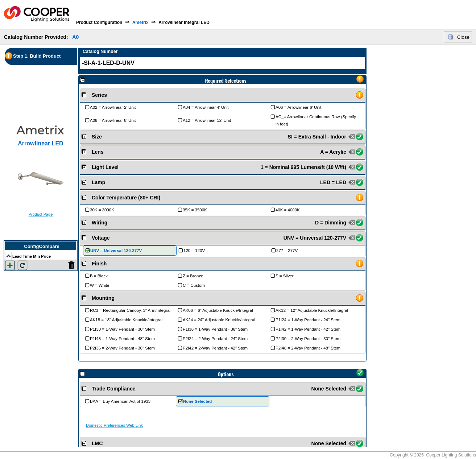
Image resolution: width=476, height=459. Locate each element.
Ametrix (140, 22)
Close (463, 37)
